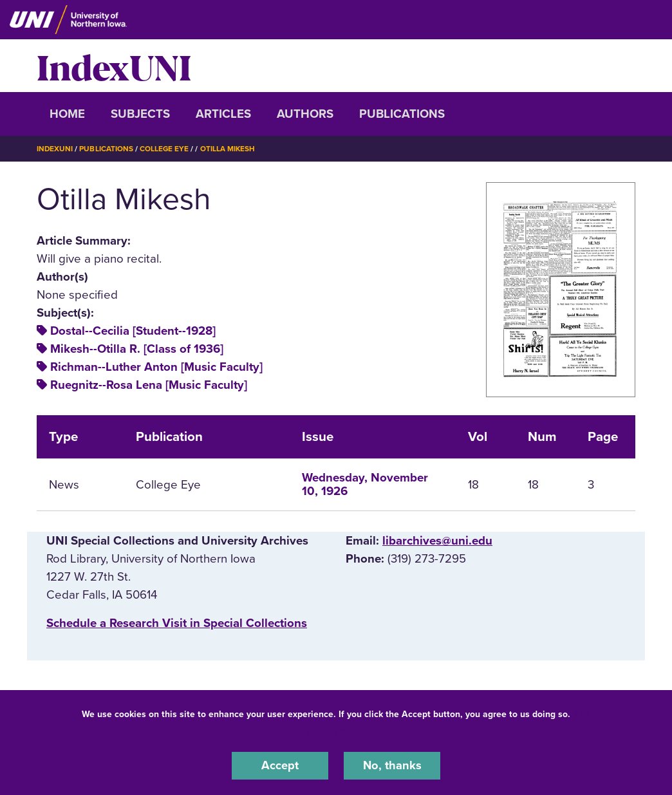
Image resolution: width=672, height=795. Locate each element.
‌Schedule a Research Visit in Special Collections (177, 623)
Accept (280, 765)
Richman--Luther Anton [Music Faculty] (156, 367)
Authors (305, 114)
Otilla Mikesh (229, 149)
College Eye (165, 149)
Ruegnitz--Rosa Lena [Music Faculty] (149, 385)
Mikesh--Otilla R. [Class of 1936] (137, 349)
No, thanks (392, 765)
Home (67, 114)
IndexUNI (114, 66)
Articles (223, 114)
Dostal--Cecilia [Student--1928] (133, 331)
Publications (402, 114)
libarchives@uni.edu (437, 541)
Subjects (140, 114)
